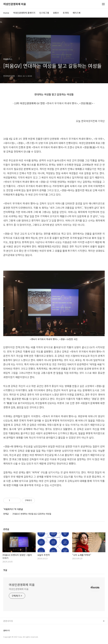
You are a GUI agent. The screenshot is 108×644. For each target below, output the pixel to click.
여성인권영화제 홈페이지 (24, 13)
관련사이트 (8, 621)
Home (6, 13)
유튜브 (56, 13)
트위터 (66, 13)
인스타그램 (44, 13)
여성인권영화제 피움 (15, 4)
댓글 (5, 570)
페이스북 (77, 13)
